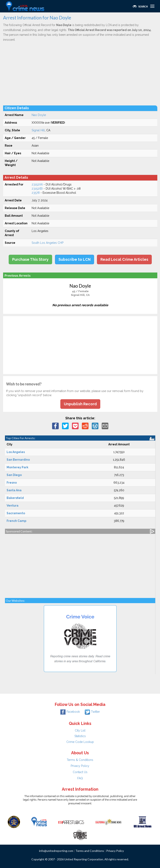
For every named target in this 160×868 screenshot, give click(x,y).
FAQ (80, 778)
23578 (36, 193)
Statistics (80, 736)
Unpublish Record (80, 404)
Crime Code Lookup (80, 742)
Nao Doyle (39, 115)
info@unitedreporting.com (56, 851)
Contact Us (80, 772)
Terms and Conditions (90, 851)
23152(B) (37, 189)
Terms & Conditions (80, 760)
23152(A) (37, 184)
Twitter (92, 712)
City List (80, 731)
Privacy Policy (80, 766)
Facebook (70, 712)
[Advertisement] (80, 73)
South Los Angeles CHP (48, 243)
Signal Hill (38, 130)
